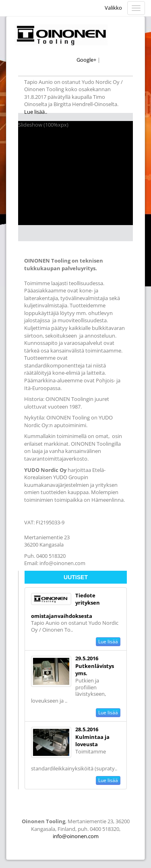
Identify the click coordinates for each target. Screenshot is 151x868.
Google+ (86, 60)
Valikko (113, 8)
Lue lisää (108, 642)
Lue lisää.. (36, 112)
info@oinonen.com (76, 836)
